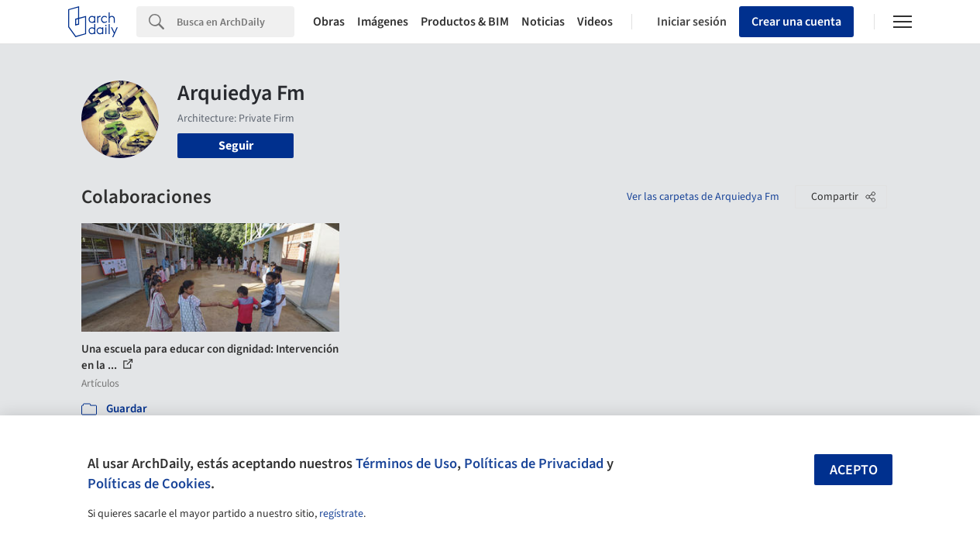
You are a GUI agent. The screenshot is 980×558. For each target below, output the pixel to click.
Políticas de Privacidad (534, 463)
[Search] (236, 22)
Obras (329, 22)
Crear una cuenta (796, 22)
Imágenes (383, 22)
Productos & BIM (465, 22)
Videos (595, 22)
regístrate (341, 514)
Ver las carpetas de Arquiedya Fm (703, 197)
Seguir (236, 146)
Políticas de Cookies (149, 484)
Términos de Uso (406, 463)
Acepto (854, 470)
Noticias (543, 22)
